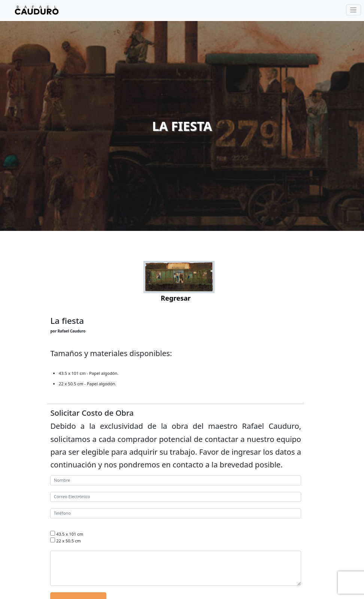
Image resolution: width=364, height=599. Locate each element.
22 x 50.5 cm (68, 541)
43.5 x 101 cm (70, 534)
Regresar (176, 298)
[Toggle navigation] (354, 10)
